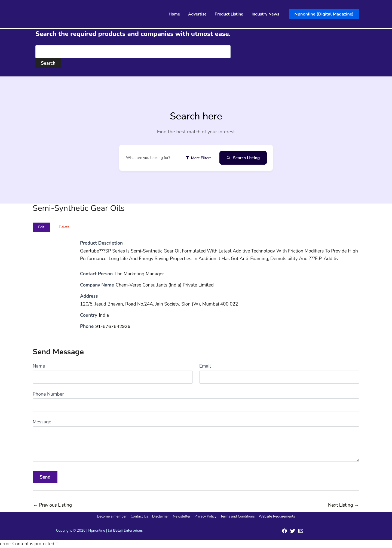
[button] (324, 14)
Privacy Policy (205, 516)
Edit (41, 227)
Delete (64, 227)
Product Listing (229, 14)
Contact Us (140, 516)
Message (42, 422)
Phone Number (48, 394)
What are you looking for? (148, 158)
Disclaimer (161, 516)
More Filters (199, 158)
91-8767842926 (113, 326)
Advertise (197, 14)
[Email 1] (301, 531)
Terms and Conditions (237, 516)
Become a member (113, 516)
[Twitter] (293, 531)
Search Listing (243, 158)
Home (174, 14)
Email (205, 366)
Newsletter (182, 516)
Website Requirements (275, 516)
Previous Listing (53, 505)
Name (39, 366)
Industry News (265, 14)
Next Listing (343, 505)
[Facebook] (284, 531)
